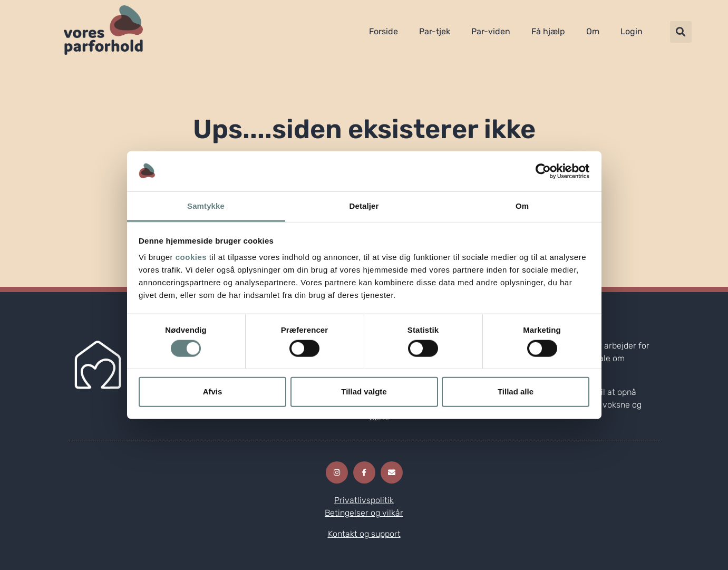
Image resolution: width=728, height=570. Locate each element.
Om (593, 31)
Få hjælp (548, 31)
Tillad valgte (364, 392)
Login (632, 31)
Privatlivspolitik (364, 500)
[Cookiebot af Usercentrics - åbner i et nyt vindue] (543, 171)
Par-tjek (435, 31)
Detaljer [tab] (364, 206)
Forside (384, 31)
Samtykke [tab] (206, 206)
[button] (681, 32)
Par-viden (491, 31)
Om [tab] (522, 206)
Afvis (213, 392)
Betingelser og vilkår (364, 513)
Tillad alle (516, 392)
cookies (191, 257)
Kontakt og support (364, 534)
